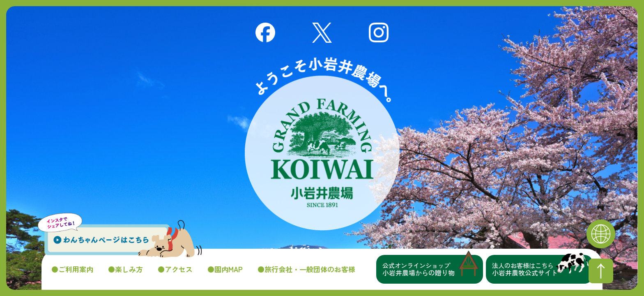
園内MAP (229, 269)
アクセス (179, 269)
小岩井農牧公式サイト (542, 269)
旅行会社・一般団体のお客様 (310, 269)
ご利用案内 (76, 269)
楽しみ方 (129, 269)
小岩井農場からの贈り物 (433, 269)
